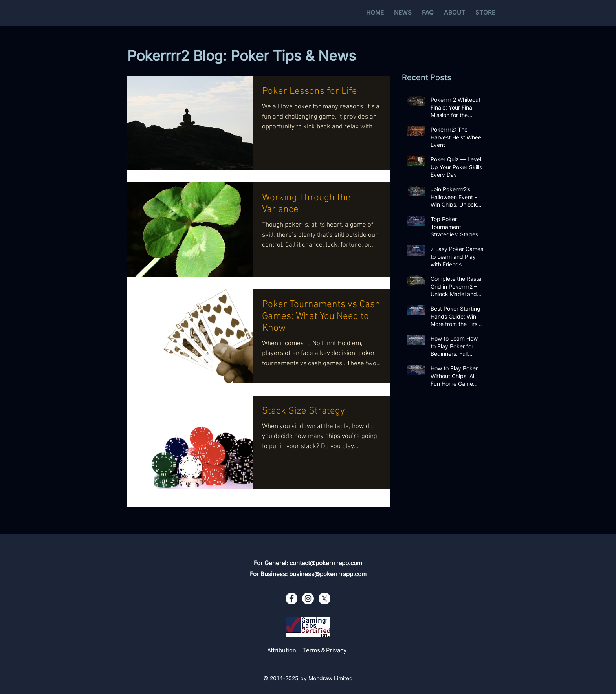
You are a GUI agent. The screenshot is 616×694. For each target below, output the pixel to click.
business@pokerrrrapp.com (328, 574)
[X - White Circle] (324, 599)
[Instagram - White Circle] (308, 599)
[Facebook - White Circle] (291, 599)
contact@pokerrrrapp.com (326, 563)
